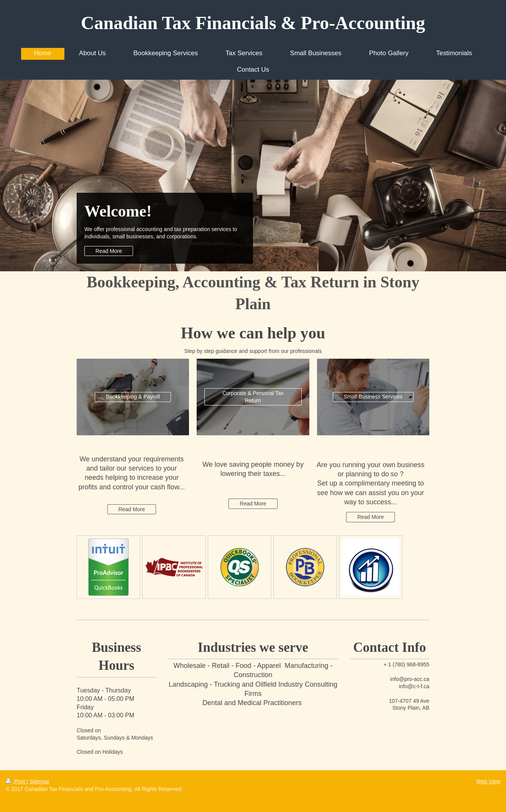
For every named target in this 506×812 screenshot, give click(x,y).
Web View (488, 781)
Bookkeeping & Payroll (133, 397)
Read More (109, 251)
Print (16, 781)
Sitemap (39, 781)
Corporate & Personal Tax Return (253, 397)
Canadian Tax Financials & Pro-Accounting (253, 23)
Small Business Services (373, 397)
